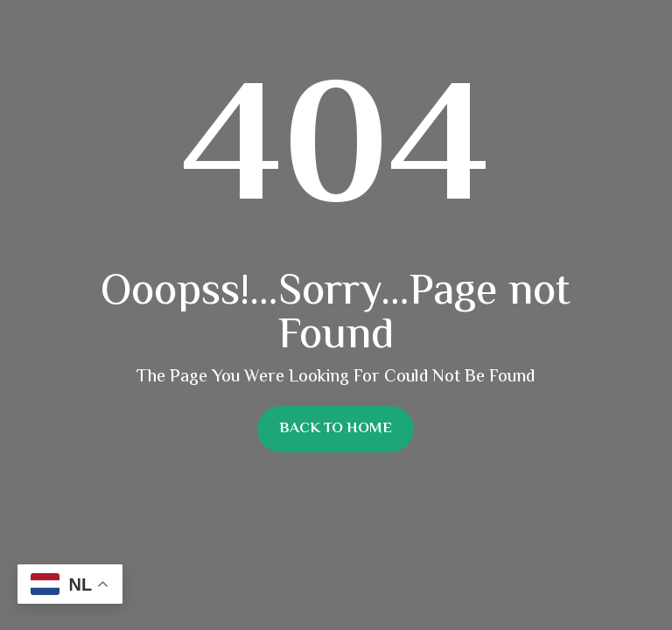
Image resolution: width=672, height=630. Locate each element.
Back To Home (336, 429)
